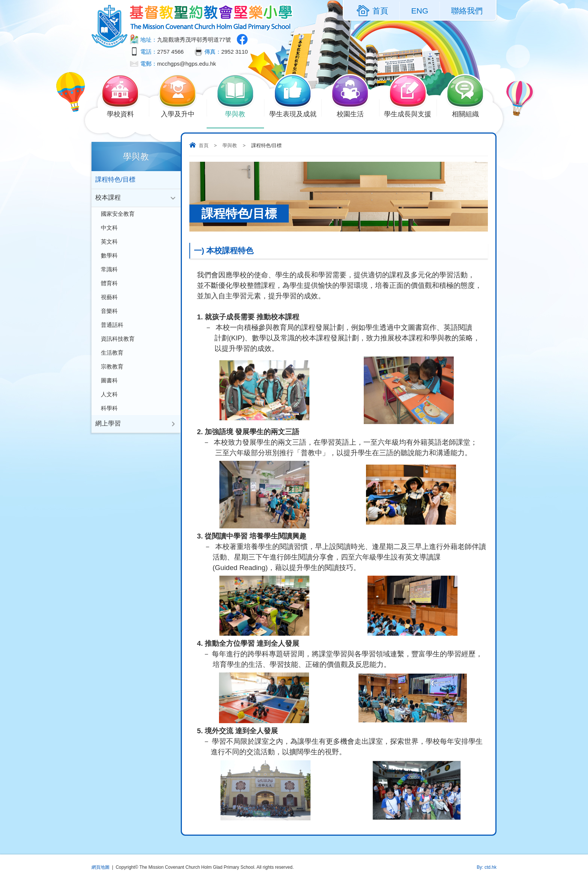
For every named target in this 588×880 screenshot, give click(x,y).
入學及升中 (182, 113)
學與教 (240, 113)
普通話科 (112, 329)
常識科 (109, 272)
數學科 (109, 258)
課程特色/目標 (115, 180)
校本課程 (108, 198)
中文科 (109, 229)
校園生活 (355, 113)
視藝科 (109, 300)
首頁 (204, 145)
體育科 (109, 286)
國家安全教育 (118, 215)
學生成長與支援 (410, 113)
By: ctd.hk (487, 867)
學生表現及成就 (295, 113)
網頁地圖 (100, 867)
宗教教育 (112, 372)
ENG (420, 11)
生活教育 (112, 357)
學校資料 (125, 113)
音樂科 (109, 315)
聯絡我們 (467, 11)
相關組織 (470, 113)
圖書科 (109, 386)
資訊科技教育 (118, 343)
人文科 (109, 400)
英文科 (109, 243)
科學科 (109, 414)
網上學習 (108, 431)
